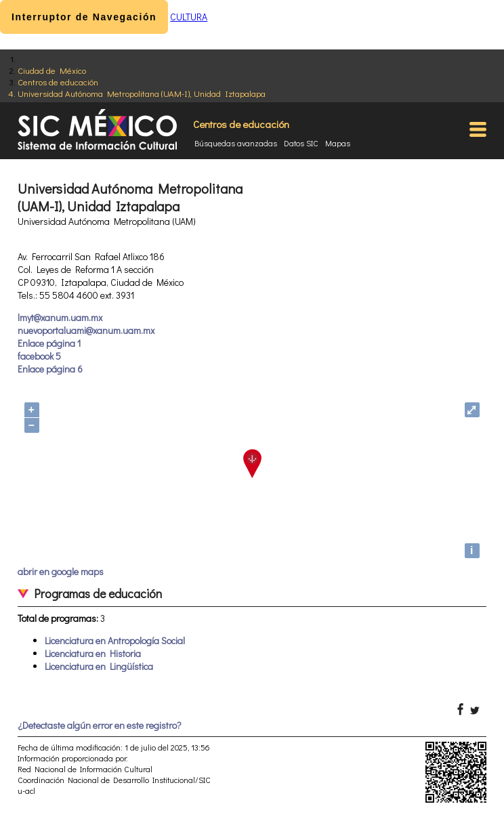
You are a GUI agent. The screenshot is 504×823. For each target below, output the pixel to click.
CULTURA (189, 17)
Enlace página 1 (49, 343)
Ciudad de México (52, 70)
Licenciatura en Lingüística (99, 666)
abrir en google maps (61, 571)
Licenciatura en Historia (93, 653)
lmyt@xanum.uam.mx (60, 317)
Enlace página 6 (50, 369)
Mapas (338, 143)
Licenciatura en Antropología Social (115, 640)
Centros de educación (58, 82)
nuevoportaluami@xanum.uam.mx (86, 330)
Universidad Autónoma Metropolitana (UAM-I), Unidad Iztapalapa (142, 93)
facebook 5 (39, 356)
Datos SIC (301, 143)
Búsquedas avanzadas (236, 143)
